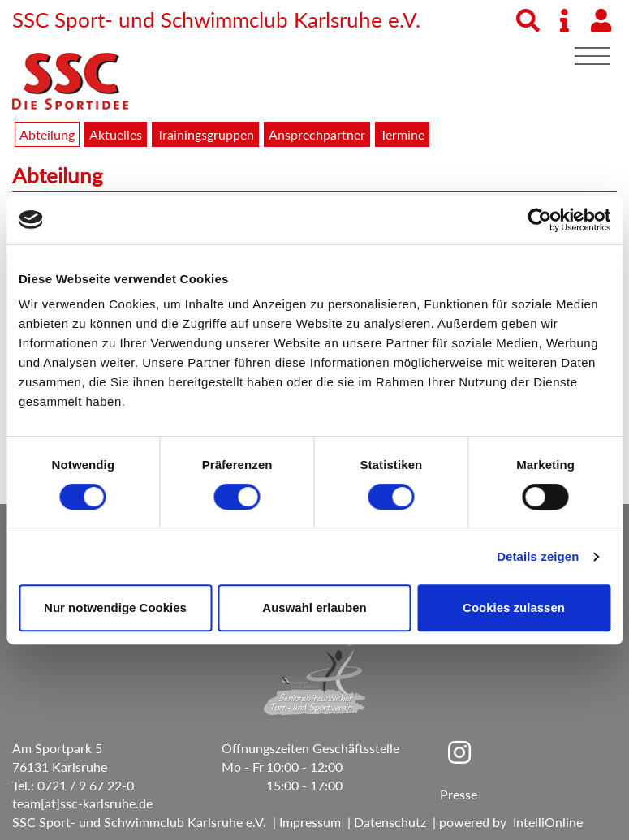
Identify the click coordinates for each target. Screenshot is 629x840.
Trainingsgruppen (205, 134)
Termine (402, 134)
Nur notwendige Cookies (115, 607)
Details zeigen (538, 556)
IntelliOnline (548, 822)
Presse (459, 794)
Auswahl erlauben (314, 607)
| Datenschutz (383, 822)
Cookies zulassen (514, 607)
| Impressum (304, 822)
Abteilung (47, 134)
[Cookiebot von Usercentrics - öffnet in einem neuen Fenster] (539, 220)
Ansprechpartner (317, 134)
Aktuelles (116, 134)
